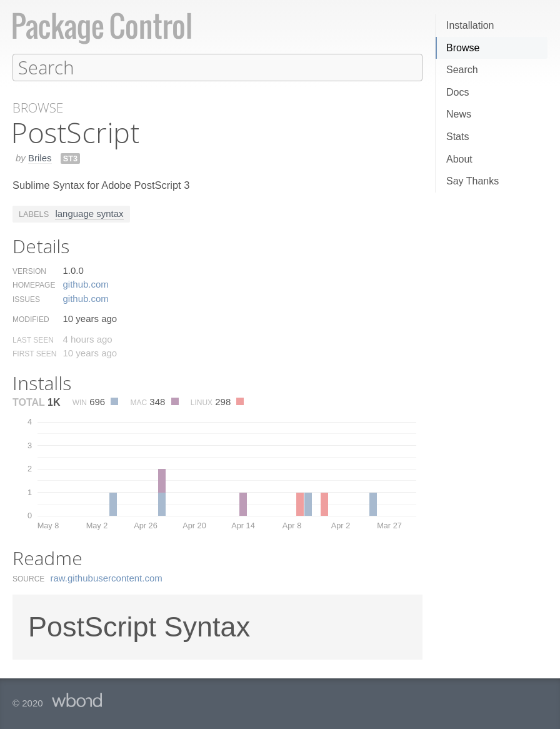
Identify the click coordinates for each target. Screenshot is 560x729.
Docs (457, 92)
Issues (26, 299)
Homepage (34, 284)
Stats (457, 137)
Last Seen (33, 339)
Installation (470, 25)
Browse (463, 48)
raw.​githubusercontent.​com (107, 577)
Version (29, 271)
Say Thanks (472, 181)
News (459, 114)
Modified (31, 319)
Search (462, 70)
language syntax (89, 213)
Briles (40, 157)
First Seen (34, 353)
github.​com (85, 284)
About (459, 159)
